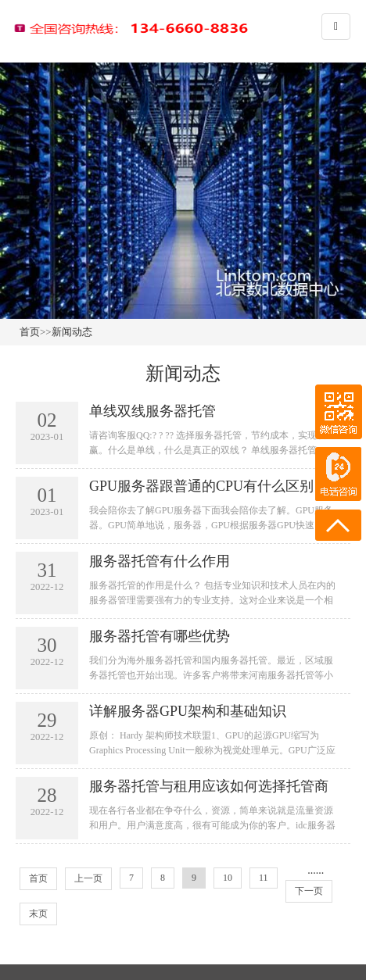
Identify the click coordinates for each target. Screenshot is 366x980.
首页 (30, 332)
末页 (38, 914)
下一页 (309, 891)
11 (264, 878)
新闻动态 (72, 332)
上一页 (88, 878)
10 (228, 878)
